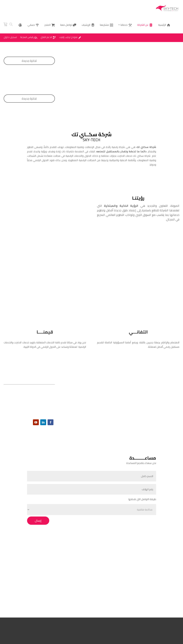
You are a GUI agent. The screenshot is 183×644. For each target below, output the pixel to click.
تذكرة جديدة (29, 61)
